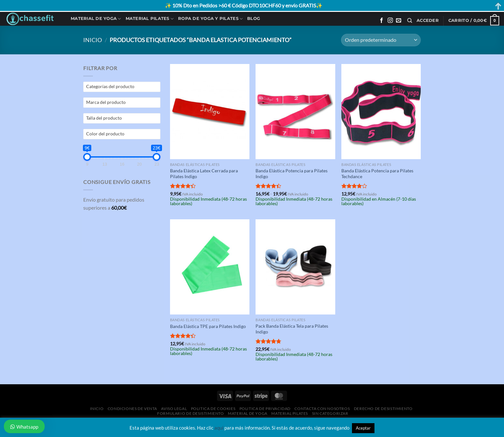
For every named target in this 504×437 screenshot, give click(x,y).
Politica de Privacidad (265, 409)
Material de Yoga (96, 19)
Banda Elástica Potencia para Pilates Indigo (292, 174)
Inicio (93, 40)
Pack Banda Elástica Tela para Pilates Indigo (292, 329)
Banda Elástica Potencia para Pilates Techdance (377, 174)
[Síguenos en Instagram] (390, 21)
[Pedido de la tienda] (381, 40)
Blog (254, 18)
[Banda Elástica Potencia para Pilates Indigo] (295, 112)
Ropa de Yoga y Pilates (210, 19)
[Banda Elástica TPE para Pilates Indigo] (210, 267)
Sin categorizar (330, 413)
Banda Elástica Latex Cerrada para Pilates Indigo (204, 174)
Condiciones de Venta (132, 409)
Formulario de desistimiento (191, 413)
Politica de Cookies (213, 409)
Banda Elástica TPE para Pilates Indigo (208, 326)
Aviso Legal (174, 409)
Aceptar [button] (363, 428)
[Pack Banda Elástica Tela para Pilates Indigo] (295, 267)
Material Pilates (150, 19)
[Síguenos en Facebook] (382, 21)
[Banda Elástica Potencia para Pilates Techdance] (381, 112)
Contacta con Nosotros (322, 409)
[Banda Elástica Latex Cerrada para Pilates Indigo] (210, 112)
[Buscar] (410, 21)
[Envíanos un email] (399, 21)
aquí (219, 428)
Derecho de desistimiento (383, 409)
